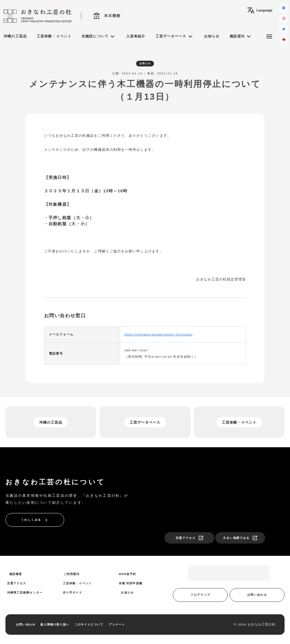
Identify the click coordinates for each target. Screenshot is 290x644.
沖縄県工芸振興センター (25, 593)
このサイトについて (89, 625)
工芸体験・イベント (54, 36)
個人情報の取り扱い (55, 625)
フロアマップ (200, 595)
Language (260, 10)
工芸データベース (175, 36)
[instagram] (284, 18)
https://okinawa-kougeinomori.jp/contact (159, 334)
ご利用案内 (72, 574)
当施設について (99, 36)
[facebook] (284, 8)
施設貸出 (241, 36)
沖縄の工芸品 (15, 36)
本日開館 (107, 16)
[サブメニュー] (269, 36)
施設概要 (16, 574)
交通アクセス (190, 538)
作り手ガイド (72, 593)
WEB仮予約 (128, 574)
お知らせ (212, 36)
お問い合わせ (257, 595)
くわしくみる (35, 520)
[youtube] (284, 39)
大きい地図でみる (240, 538)
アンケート (117, 625)
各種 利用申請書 (131, 583)
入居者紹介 (136, 36)
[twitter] (284, 29)
